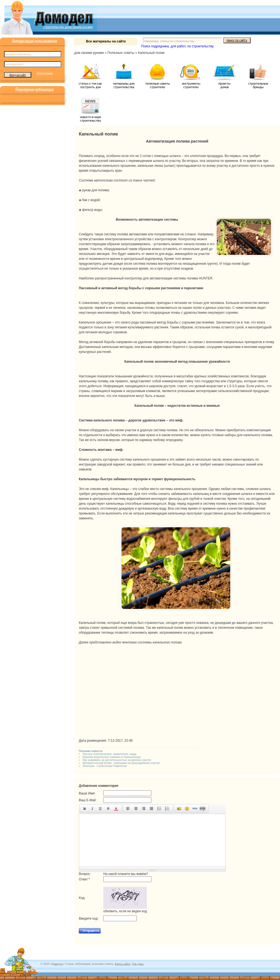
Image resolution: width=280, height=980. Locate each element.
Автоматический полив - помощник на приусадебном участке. (122, 763)
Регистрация (45, 73)
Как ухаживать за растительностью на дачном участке (117, 760)
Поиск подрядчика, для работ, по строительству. (178, 46)
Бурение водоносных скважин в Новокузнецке (112, 757)
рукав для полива (95, 190)
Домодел (57, 964)
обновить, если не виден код (125, 911)
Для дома (137, 964)
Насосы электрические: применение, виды (110, 754)
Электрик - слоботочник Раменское (105, 766)
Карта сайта (123, 964)
